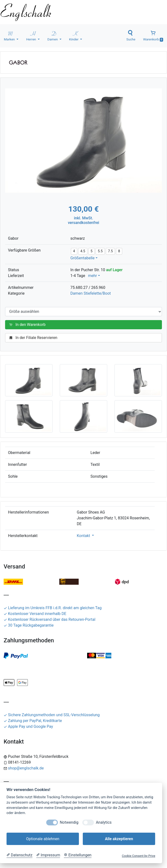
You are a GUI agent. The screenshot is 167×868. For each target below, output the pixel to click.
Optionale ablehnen (43, 839)
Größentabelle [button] (83, 258)
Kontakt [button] (84, 536)
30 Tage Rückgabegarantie (29, 625)
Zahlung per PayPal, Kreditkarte (33, 721)
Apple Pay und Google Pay (28, 726)
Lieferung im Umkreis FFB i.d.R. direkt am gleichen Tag (53, 608)
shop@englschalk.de (26, 768)
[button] (29, 380)
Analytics (104, 822)
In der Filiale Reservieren (34, 338)
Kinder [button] (74, 36)
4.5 (83, 251)
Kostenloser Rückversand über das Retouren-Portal (49, 619)
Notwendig (69, 822)
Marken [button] (10, 36)
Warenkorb (153, 36)
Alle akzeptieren (119, 839)
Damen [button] (53, 36)
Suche (131, 36)
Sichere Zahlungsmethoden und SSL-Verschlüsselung (52, 715)
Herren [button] (31, 36)
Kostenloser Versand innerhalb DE (35, 614)
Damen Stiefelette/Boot (91, 293)
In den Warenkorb (28, 325)
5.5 (100, 251)
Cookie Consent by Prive (138, 856)
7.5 (110, 251)
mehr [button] (93, 276)
